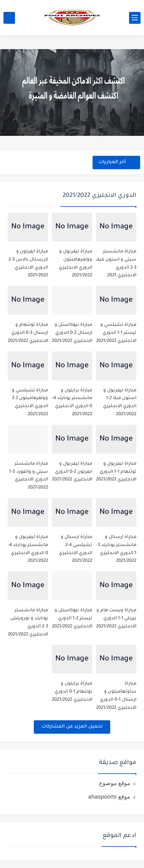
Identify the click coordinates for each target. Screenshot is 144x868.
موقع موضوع (115, 783)
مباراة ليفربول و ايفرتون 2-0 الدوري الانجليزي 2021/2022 (72, 472)
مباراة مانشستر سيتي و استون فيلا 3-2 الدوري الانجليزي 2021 (116, 264)
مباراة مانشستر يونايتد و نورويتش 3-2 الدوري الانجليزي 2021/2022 (28, 623)
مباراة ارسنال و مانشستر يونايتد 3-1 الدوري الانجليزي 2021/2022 (116, 549)
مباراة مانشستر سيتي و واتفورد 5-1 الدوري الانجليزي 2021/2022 (29, 476)
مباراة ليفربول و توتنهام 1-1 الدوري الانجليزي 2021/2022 (116, 472)
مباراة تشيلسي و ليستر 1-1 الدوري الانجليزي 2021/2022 (116, 333)
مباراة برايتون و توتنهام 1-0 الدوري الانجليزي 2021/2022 (72, 692)
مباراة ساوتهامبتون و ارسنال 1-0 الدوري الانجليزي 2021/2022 (116, 696)
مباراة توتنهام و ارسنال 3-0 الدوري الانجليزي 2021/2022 (28, 333)
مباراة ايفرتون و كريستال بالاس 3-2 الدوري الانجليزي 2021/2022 (28, 264)
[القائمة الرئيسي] (135, 18)
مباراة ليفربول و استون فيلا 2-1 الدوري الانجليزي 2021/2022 (120, 403)
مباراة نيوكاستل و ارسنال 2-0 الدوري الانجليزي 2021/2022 (72, 333)
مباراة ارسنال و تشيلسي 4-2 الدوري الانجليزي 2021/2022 (75, 549)
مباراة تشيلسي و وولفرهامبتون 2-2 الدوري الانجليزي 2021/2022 (30, 403)
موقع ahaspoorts (109, 796)
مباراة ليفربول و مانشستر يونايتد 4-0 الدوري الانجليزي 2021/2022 (28, 549)
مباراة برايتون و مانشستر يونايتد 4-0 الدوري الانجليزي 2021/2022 (72, 403)
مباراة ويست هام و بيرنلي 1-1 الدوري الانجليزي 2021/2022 (116, 619)
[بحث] (9, 18)
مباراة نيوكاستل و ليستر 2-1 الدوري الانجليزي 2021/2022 (72, 619)
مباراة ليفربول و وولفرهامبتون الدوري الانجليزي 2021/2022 (75, 264)
